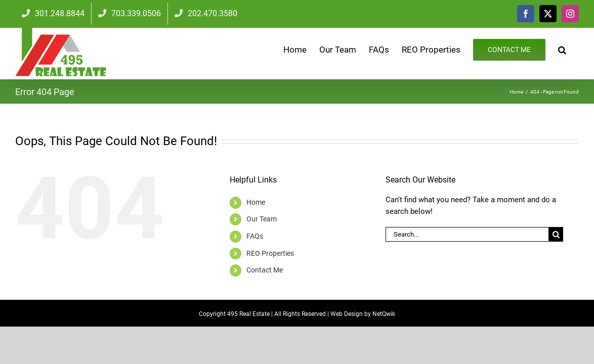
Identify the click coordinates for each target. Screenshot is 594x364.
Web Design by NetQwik (363, 314)
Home (256, 202)
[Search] (556, 234)
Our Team (262, 219)
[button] (575, 49)
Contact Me (265, 270)
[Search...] (467, 234)
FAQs (255, 236)
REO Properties (270, 253)
